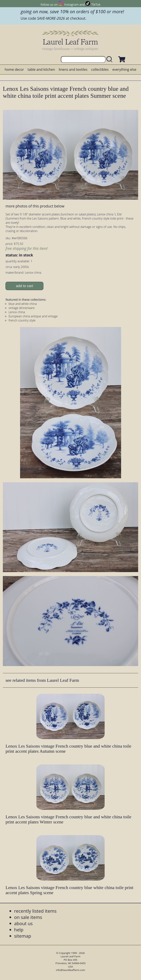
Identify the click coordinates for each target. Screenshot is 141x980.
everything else (124, 69)
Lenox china (17, 312)
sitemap (23, 936)
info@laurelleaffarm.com (70, 970)
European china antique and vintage (33, 316)
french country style (22, 320)
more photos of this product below (35, 206)
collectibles (100, 69)
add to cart (25, 286)
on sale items (28, 917)
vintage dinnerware (22, 308)
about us (23, 923)
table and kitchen (41, 69)
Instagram (71, 5)
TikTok (96, 5)
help (19, 930)
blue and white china (23, 304)
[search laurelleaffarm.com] (110, 59)
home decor (14, 69)
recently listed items (35, 911)
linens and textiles (73, 69)
